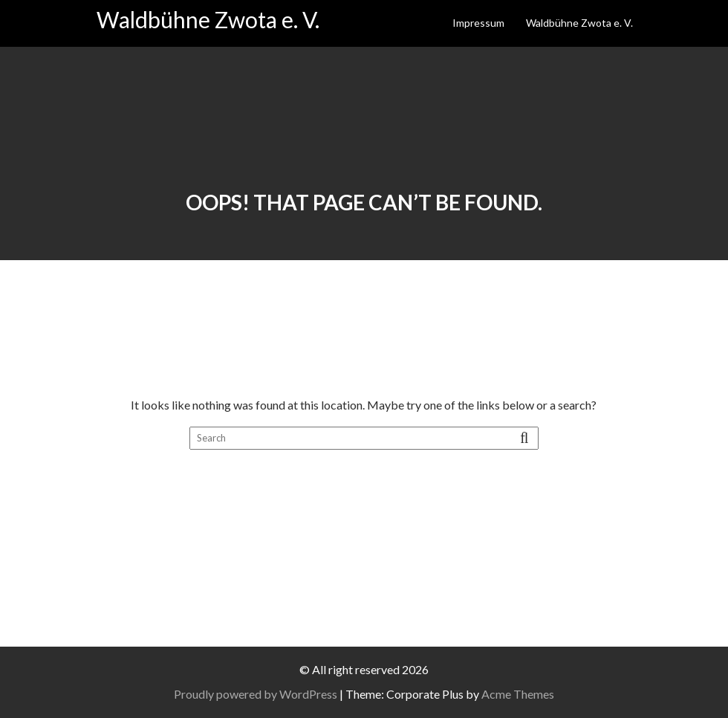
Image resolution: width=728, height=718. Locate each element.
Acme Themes (518, 694)
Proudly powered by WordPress (256, 694)
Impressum (478, 23)
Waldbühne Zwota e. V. (208, 19)
